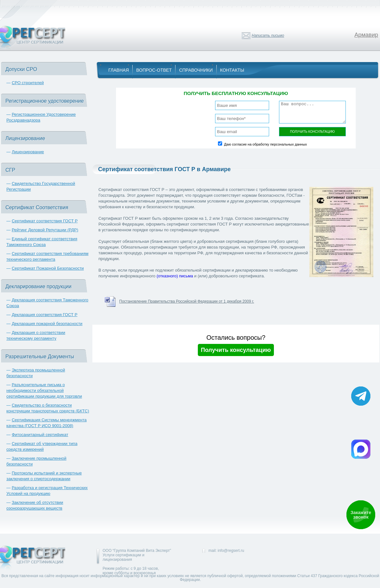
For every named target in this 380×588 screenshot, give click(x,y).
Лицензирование (28, 152)
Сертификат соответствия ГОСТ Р (45, 221)
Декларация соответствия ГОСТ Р (45, 315)
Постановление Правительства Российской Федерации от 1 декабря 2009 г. (187, 301)
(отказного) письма (175, 276)
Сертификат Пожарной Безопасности (48, 268)
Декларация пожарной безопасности (47, 324)
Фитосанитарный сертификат (40, 435)
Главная (119, 70)
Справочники (196, 70)
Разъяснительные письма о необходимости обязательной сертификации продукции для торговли (44, 390)
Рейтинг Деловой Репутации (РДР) (45, 230)
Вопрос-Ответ (154, 70)
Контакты (232, 70)
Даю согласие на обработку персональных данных (265, 144)
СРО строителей (28, 83)
